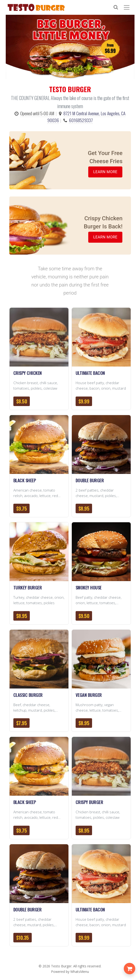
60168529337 (81, 120)
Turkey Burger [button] (28, 587)
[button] (39, 337)
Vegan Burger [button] (89, 695)
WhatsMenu (80, 972)
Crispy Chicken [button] (28, 373)
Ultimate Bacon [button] (90, 373)
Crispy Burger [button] (89, 802)
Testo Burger (61, 966)
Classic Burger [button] (28, 695)
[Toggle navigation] (128, 7)
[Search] (118, 7)
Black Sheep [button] (25, 480)
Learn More (105, 172)
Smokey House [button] (89, 587)
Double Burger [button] (90, 480)
